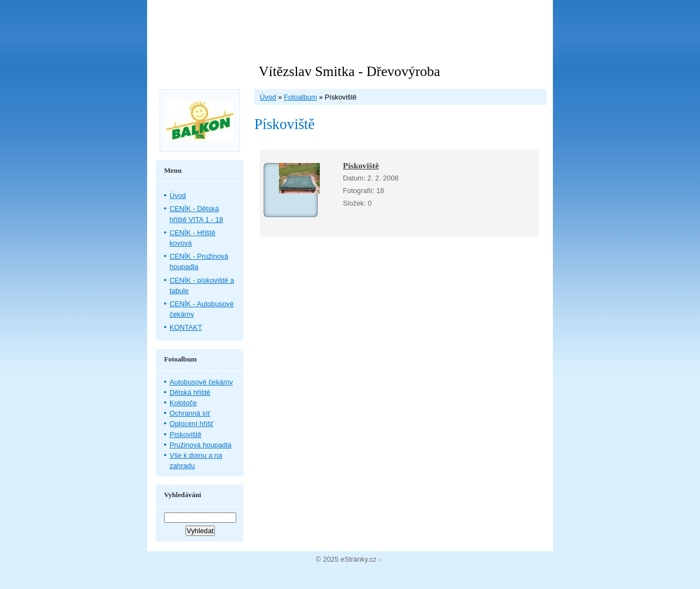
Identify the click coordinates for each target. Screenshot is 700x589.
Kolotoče (183, 403)
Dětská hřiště (190, 392)
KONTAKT (186, 327)
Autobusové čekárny (201, 382)
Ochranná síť (190, 413)
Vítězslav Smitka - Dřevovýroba (349, 71)
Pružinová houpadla (200, 445)
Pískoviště (361, 165)
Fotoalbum (300, 97)
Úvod (268, 97)
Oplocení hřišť (191, 424)
